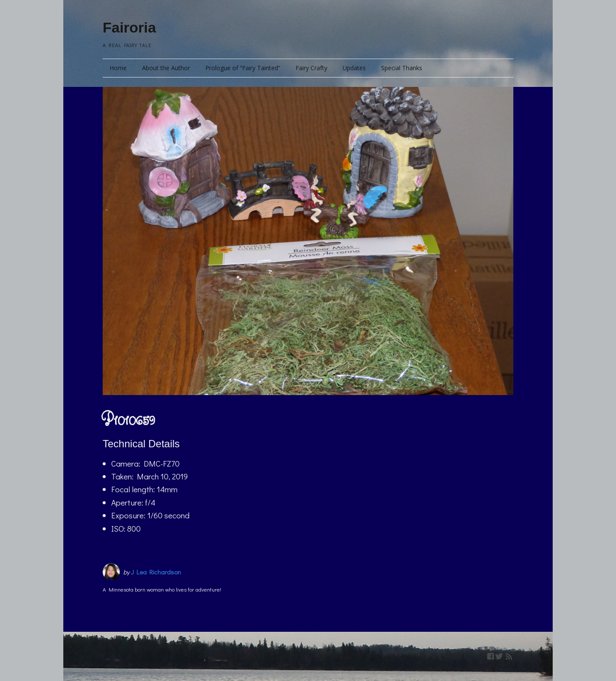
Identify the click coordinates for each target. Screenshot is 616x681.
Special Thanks (402, 68)
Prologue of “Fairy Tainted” (243, 68)
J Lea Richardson (156, 572)
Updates (354, 68)
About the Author (166, 68)
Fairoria (129, 27)
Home (118, 68)
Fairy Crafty (311, 68)
